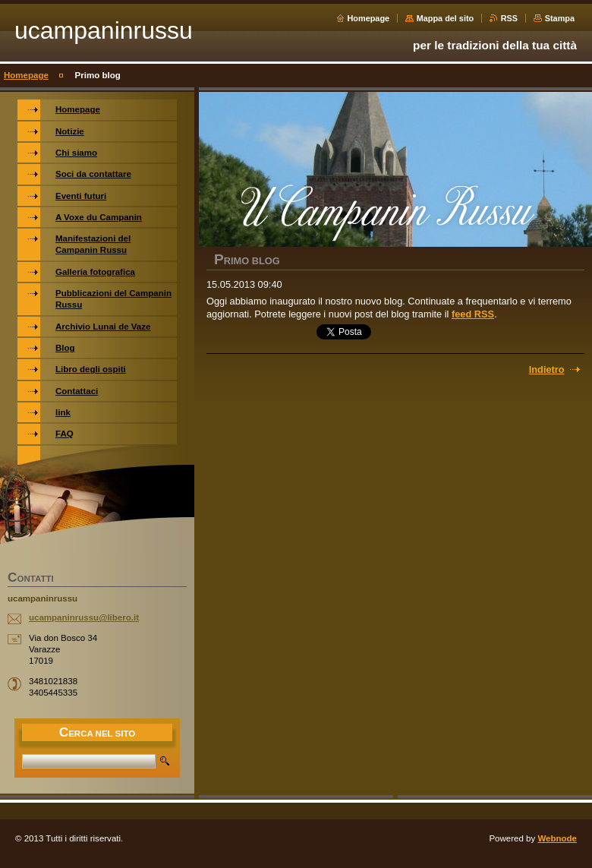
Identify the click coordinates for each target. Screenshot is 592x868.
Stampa (560, 18)
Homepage (369, 18)
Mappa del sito (446, 18)
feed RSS (473, 314)
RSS (509, 18)
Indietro (547, 369)
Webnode (557, 838)
